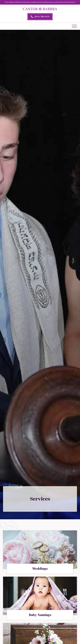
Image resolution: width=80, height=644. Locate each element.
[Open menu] (74, 26)
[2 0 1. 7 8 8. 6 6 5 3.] (40, 17)
